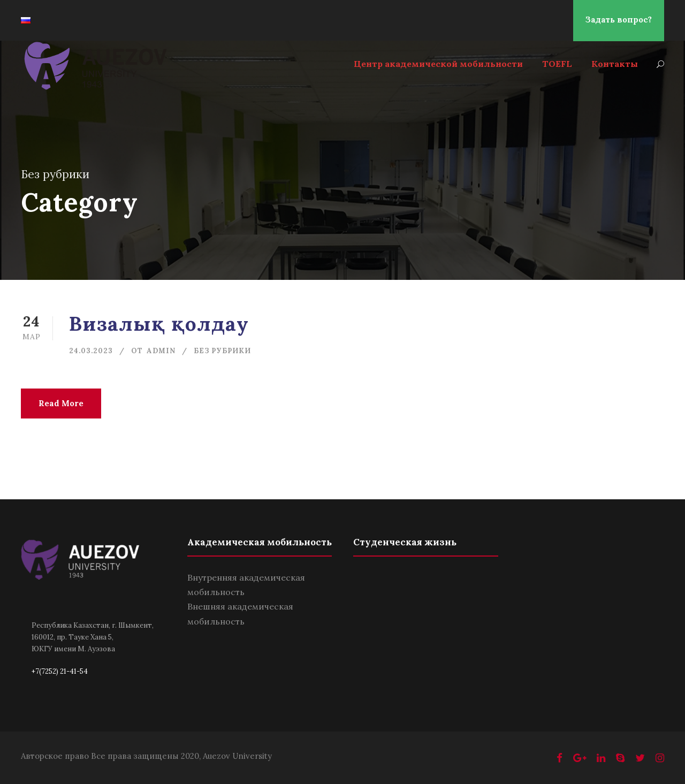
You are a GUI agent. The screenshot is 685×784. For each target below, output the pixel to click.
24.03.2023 (91, 351)
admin (161, 351)
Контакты (615, 64)
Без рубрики (222, 351)
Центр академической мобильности (438, 64)
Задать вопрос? (619, 20)
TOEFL (557, 64)
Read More (61, 403)
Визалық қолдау (159, 324)
